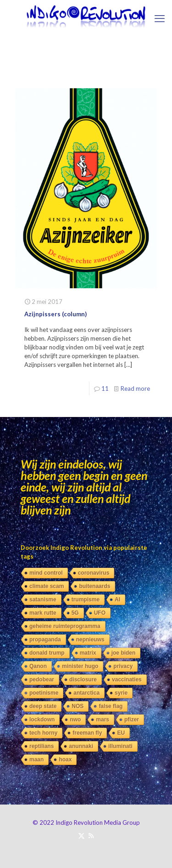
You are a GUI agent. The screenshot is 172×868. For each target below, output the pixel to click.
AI (117, 600)
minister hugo (80, 666)
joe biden (124, 653)
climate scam (47, 586)
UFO (100, 613)
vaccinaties (127, 680)
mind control (46, 573)
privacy (123, 666)
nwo (75, 720)
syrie (121, 693)
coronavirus (94, 573)
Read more (135, 388)
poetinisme (44, 693)
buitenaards (94, 586)
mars (103, 720)
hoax (65, 759)
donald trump (47, 653)
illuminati (120, 746)
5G (75, 613)
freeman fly (87, 733)
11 (105, 388)
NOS (78, 706)
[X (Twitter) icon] (81, 835)
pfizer (132, 720)
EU (121, 733)
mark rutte (43, 613)
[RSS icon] (91, 835)
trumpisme (86, 600)
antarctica (86, 693)
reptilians (42, 746)
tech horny (43, 733)
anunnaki (81, 746)
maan (36, 759)
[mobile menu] (160, 18)
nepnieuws (90, 640)
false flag (111, 706)
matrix (88, 653)
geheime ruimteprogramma (65, 626)
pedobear (42, 680)
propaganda (45, 640)
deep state (43, 706)
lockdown (42, 720)
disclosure (83, 680)
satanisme (43, 600)
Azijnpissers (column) (55, 314)
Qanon (38, 666)
